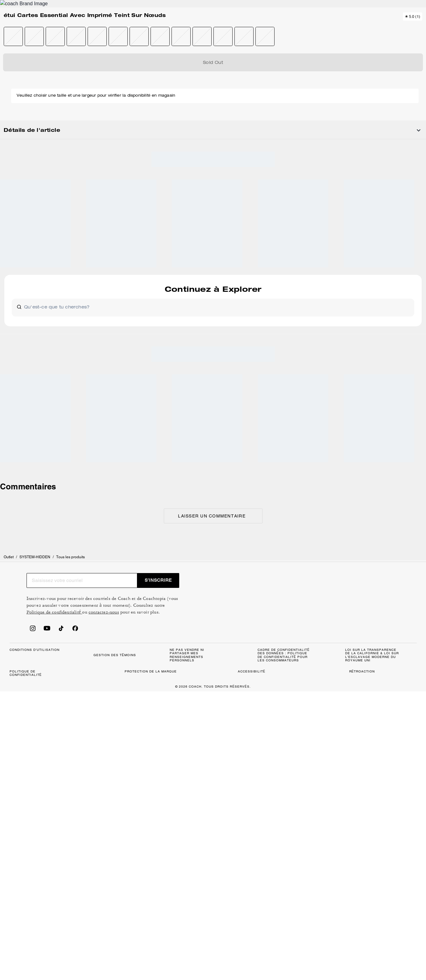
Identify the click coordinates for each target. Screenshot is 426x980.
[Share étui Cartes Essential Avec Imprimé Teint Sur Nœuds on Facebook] (364, 283)
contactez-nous (292, 624)
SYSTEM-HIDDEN (41, 66)
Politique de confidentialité (358, 617)
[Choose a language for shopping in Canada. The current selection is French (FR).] (26, 27)
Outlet (14, 66)
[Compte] (403, 27)
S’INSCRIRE (389, 585)
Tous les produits (76, 66)
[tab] (184, 7)
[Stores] (58, 27)
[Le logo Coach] (213, 27)
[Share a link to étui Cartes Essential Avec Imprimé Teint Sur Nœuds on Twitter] (394, 283)
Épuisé (350, 124)
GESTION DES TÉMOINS (167, 693)
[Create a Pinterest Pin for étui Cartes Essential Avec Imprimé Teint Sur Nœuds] (379, 283)
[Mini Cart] (413, 27)
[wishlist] (269, 84)
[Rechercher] (359, 27)
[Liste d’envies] (393, 27)
